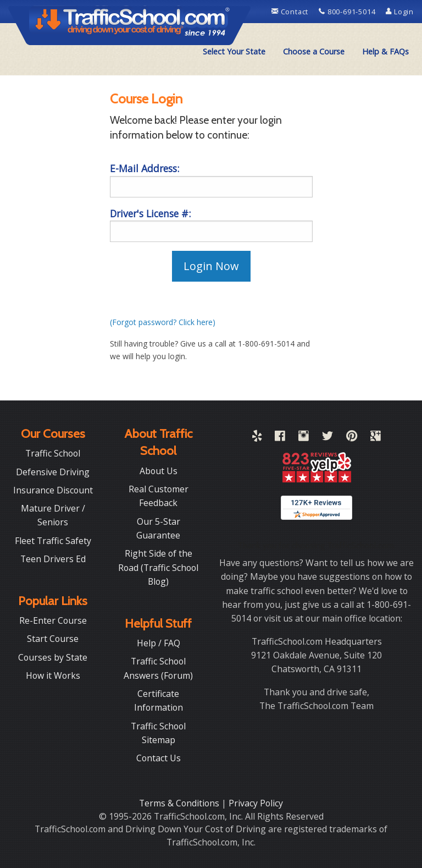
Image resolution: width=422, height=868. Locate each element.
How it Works (53, 675)
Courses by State (53, 657)
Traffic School (53, 453)
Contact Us (159, 758)
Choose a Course (314, 51)
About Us (159, 471)
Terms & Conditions (180, 803)
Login (400, 12)
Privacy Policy (256, 803)
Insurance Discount (53, 490)
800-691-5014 (348, 12)
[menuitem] (234, 52)
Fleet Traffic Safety (53, 541)
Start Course (53, 639)
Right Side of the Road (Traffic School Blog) (158, 567)
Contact (291, 12)
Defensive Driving (53, 472)
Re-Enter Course (53, 620)
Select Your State (234, 51)
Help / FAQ (159, 643)
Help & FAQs (385, 51)
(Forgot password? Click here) (163, 322)
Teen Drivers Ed (53, 559)
